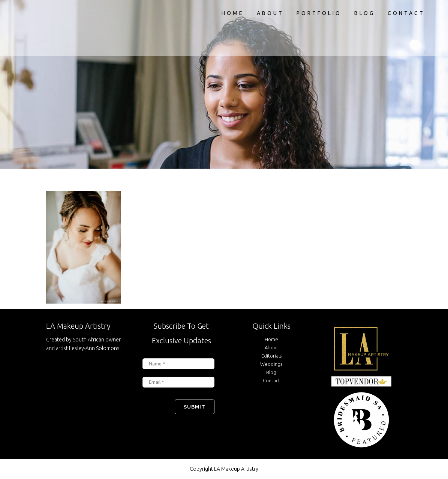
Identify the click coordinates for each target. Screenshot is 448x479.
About (271, 347)
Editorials (271, 356)
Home (271, 339)
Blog (271, 372)
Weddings (271, 364)
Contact (271, 380)
